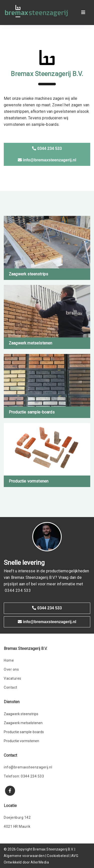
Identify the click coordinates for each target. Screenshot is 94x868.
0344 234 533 (47, 148)
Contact (11, 687)
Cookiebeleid (58, 856)
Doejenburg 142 (17, 817)
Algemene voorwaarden (24, 856)
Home (9, 660)
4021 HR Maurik (17, 826)
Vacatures (13, 678)
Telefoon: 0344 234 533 (24, 776)
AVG (75, 856)
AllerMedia (40, 862)
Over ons (11, 669)
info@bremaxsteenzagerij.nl (47, 160)
